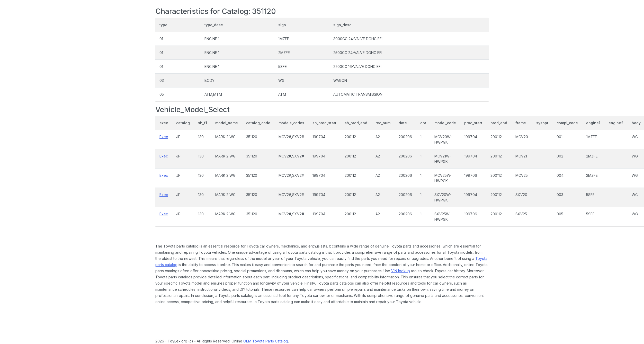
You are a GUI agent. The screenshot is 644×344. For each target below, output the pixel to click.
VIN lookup (401, 271)
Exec (164, 137)
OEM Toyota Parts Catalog (266, 341)
